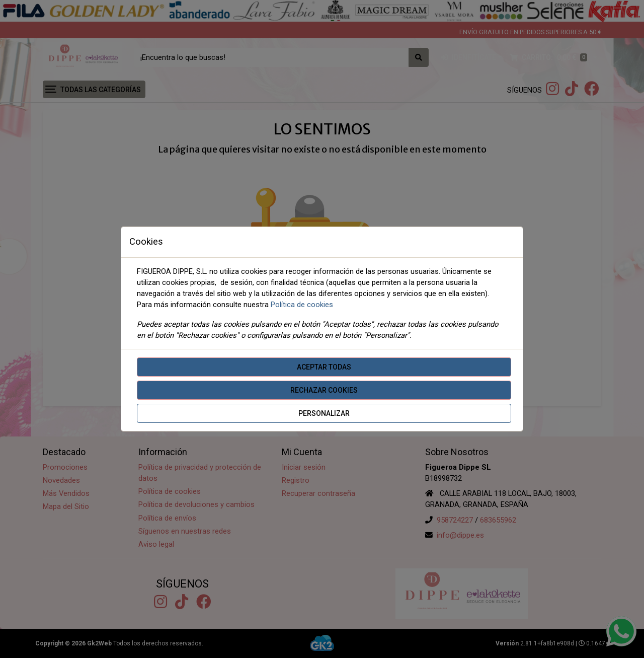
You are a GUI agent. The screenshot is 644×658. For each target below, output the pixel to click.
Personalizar (324, 413)
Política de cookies (302, 305)
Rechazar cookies (324, 390)
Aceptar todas (324, 367)
